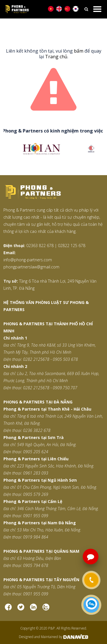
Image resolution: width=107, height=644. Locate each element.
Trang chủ (56, 57)
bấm (79, 51)
